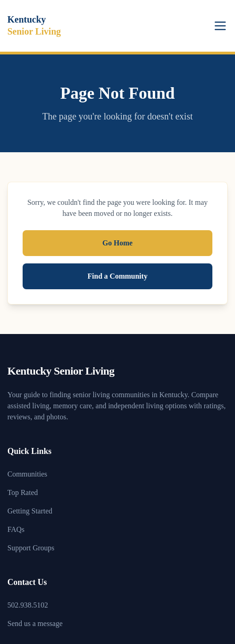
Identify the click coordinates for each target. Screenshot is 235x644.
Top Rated (23, 492)
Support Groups (31, 548)
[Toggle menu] (220, 26)
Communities (27, 474)
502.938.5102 (28, 605)
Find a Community (118, 276)
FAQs (16, 529)
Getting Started (30, 511)
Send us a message (35, 623)
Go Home (117, 243)
